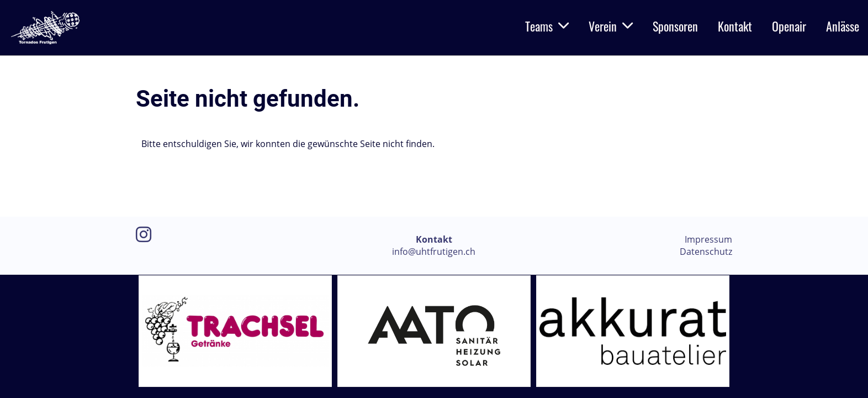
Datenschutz (706, 252)
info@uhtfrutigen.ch (434, 252)
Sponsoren (675, 26)
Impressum (708, 239)
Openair (789, 26)
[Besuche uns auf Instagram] (144, 234)
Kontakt (735, 26)
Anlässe (843, 26)
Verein (611, 26)
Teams (547, 26)
